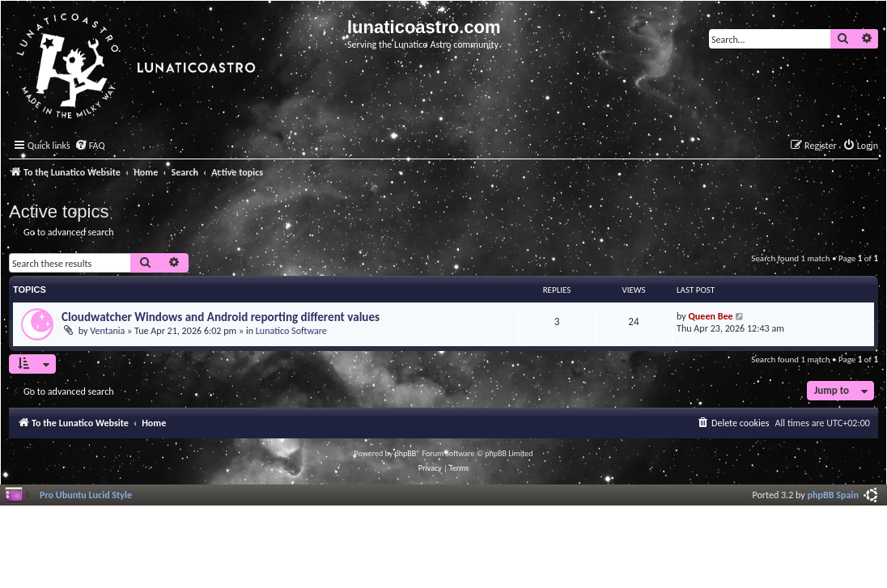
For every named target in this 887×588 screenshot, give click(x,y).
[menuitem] (90, 146)
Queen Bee (711, 316)
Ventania (107, 330)
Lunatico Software (291, 330)
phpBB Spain (833, 495)
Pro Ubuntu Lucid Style (86, 495)
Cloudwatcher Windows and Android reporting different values (221, 317)
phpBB (406, 453)
